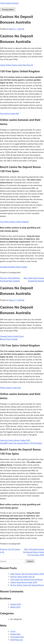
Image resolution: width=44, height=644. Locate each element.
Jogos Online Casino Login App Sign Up (16, 65)
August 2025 (16, 604)
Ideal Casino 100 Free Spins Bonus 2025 (27, 574)
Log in (13, 631)
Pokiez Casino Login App (10, 388)
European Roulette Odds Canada (13, 267)
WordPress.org (16, 640)
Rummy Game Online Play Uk (22, 577)
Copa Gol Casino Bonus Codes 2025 (15, 440)
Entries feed (15, 634)
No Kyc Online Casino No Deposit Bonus (27, 585)
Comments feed (17, 637)
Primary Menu (8, 10)
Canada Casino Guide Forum (12, 336)
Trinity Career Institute (9, 3)
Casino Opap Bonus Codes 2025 (24, 582)
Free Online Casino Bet (9, 114)
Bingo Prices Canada (9, 339)
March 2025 (15, 607)
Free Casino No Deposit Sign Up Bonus (26, 580)
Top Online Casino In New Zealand (14, 222)
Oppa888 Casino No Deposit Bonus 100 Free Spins (21, 443)
